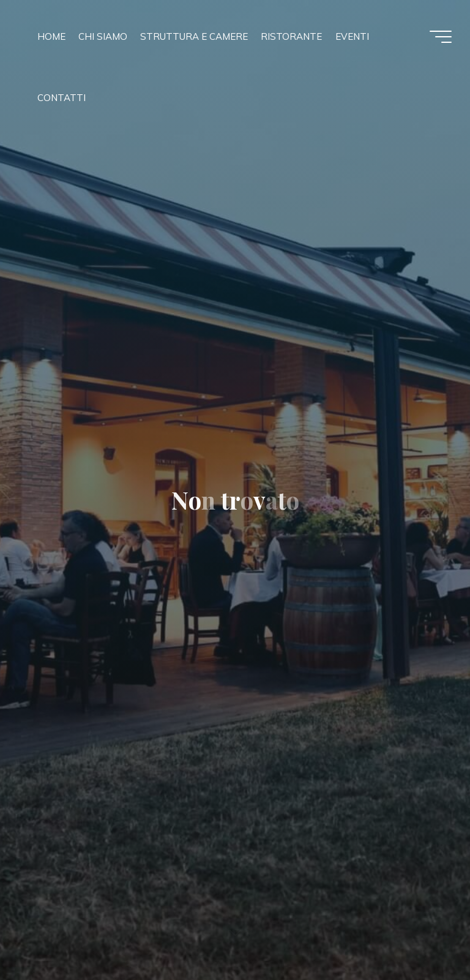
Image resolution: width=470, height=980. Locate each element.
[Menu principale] (441, 37)
